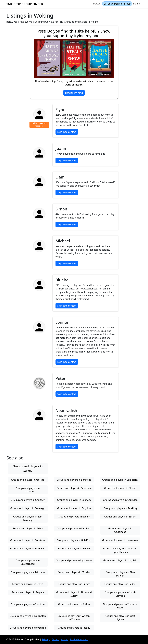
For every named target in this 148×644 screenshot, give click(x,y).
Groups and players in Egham (74, 517)
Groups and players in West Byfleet (120, 618)
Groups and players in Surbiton (28, 604)
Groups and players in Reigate (28, 592)
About (64, 639)
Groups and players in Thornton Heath (120, 606)
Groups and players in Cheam (120, 488)
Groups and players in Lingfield (120, 560)
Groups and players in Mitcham (28, 572)
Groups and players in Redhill (120, 584)
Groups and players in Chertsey (28, 500)
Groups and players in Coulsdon (120, 500)
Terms (55, 639)
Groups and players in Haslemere (120, 540)
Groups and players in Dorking (120, 508)
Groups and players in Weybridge (28, 628)
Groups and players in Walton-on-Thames (74, 618)
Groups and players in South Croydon (120, 594)
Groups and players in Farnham (74, 528)
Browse (96, 4)
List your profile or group (117, 4)
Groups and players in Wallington (28, 616)
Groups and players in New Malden (120, 574)
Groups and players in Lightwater (74, 560)
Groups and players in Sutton (74, 604)
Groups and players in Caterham (74, 488)
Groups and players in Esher (28, 528)
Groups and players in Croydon (74, 508)
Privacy (46, 639)
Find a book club (79, 639)
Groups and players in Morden (74, 572)
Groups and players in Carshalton (28, 490)
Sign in (137, 4)
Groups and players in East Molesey (28, 518)
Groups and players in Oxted (28, 584)
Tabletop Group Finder (25, 4)
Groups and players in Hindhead (28, 549)
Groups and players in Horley (74, 549)
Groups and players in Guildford (74, 540)
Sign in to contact (67, 132)
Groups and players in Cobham (74, 500)
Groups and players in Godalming (120, 530)
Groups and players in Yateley (74, 628)
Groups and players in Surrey (28, 468)
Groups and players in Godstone (28, 540)
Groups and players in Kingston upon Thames (120, 550)
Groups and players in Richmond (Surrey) (74, 594)
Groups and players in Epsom (120, 517)
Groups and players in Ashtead (28, 480)
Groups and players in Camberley (120, 480)
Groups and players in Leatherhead (28, 562)
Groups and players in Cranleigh (28, 508)
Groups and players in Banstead (74, 480)
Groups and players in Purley (74, 584)
